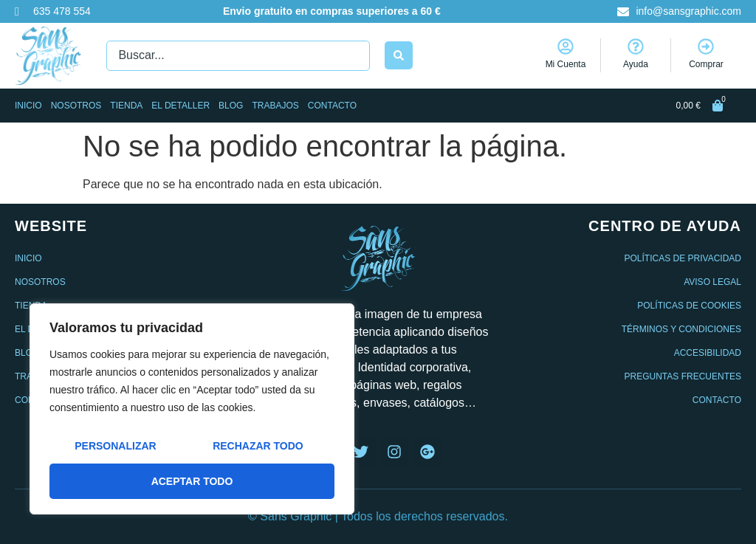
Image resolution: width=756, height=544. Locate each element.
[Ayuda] (636, 47)
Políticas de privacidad (683, 258)
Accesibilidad (708, 353)
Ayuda (636, 64)
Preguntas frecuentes (683, 376)
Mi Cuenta (566, 64)
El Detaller (181, 106)
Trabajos (275, 106)
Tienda (126, 106)
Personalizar (115, 446)
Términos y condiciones (681, 329)
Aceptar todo (192, 481)
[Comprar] (706, 47)
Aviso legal (712, 282)
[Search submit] (399, 55)
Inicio (28, 106)
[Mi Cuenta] (566, 47)
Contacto (332, 106)
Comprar (706, 64)
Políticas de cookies (689, 306)
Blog (231, 106)
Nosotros (76, 106)
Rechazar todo (258, 446)
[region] (192, 409)
